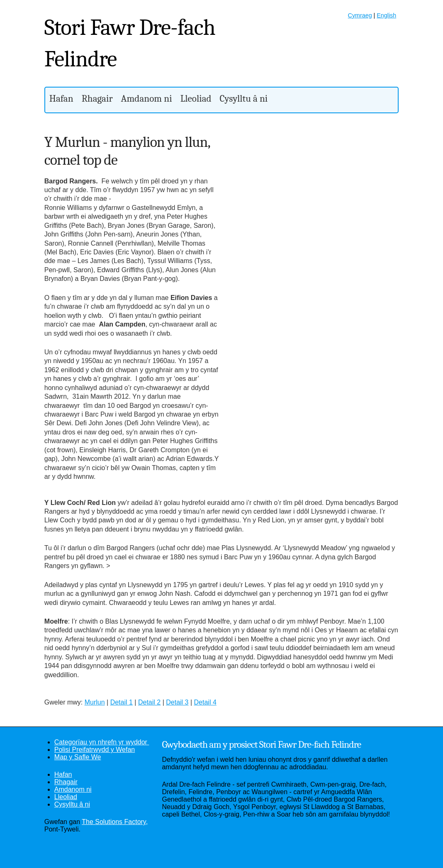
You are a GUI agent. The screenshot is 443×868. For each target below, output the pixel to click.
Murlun (95, 702)
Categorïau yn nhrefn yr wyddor (102, 742)
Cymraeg (360, 15)
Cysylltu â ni (244, 99)
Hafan (61, 99)
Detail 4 (205, 702)
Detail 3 (177, 702)
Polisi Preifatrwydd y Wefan (95, 750)
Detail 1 (122, 702)
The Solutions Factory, (115, 822)
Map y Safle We (78, 757)
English (386, 15)
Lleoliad (196, 99)
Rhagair (97, 99)
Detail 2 (149, 702)
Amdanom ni (147, 99)
